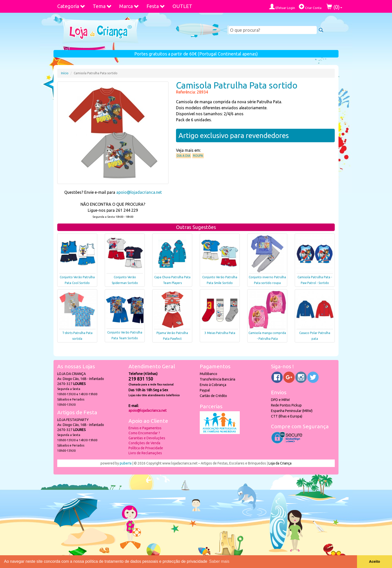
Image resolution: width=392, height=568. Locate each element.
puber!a (126, 463)
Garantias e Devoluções (147, 438)
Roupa (198, 156)
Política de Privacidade (146, 448)
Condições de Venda (144, 443)
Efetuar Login (282, 7)
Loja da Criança (280, 463)
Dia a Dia (183, 156)
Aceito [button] (374, 561)
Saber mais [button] (219, 561)
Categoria (71, 6)
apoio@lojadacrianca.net (139, 192)
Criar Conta (310, 7)
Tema (102, 6)
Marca (129, 6)
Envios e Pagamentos (145, 428)
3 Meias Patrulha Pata (220, 333)
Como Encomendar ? (144, 433)
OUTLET (182, 6)
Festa (156, 6)
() (334, 7)
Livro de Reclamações (145, 453)
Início (65, 73)
